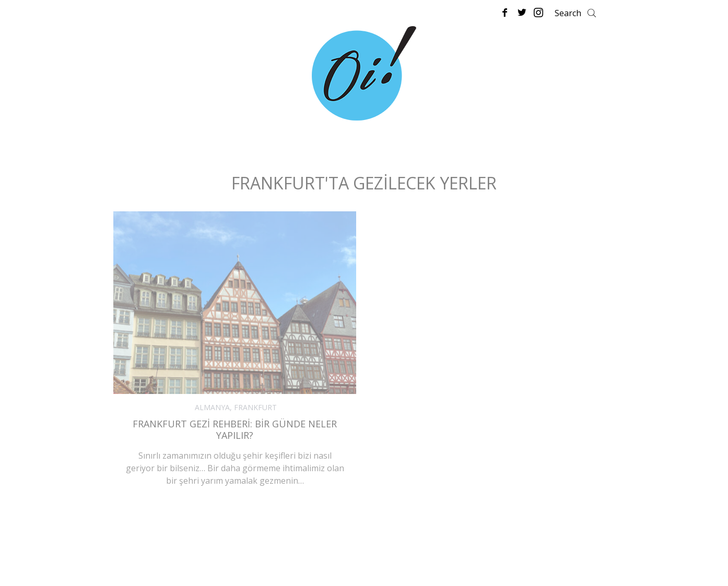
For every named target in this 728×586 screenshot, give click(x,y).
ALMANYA (212, 407)
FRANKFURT (255, 407)
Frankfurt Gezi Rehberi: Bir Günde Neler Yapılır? (235, 430)
